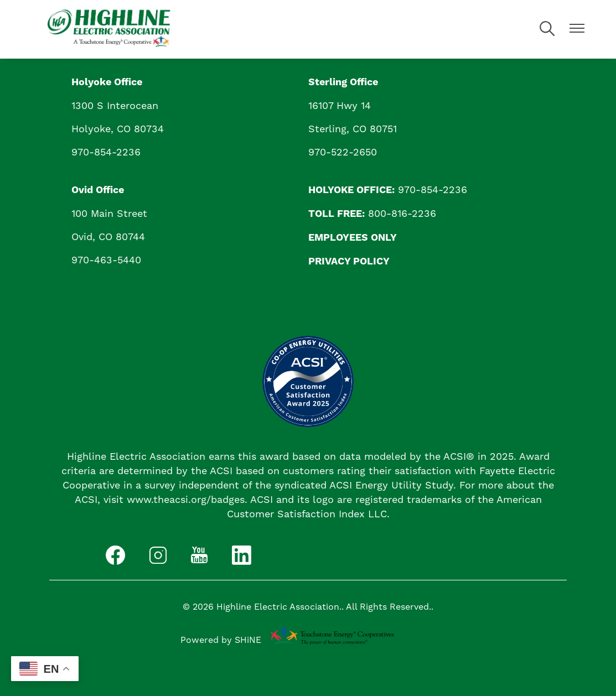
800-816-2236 (402, 213)
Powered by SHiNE (221, 640)
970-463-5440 (106, 260)
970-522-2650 (343, 152)
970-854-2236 (106, 152)
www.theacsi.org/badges (186, 499)
